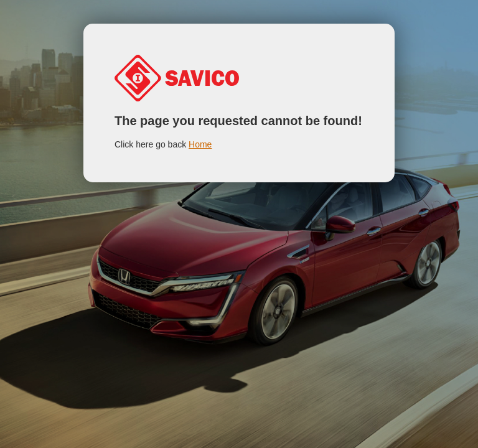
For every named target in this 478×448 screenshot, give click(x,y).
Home (200, 144)
